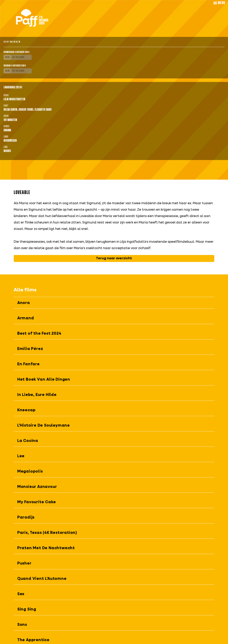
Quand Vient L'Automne (42, 579)
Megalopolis (30, 472)
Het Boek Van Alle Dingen (44, 380)
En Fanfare (28, 364)
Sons (22, 625)
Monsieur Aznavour (37, 487)
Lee (21, 456)
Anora (24, 303)
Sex (21, 594)
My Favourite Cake (37, 502)
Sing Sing (27, 609)
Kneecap (26, 410)
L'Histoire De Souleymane (44, 426)
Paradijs (26, 517)
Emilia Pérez (30, 349)
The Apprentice (33, 640)
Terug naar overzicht (114, 258)
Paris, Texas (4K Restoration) (47, 533)
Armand (26, 318)
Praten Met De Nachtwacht (46, 548)
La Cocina (28, 441)
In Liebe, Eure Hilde (37, 395)
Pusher (24, 563)
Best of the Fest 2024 (39, 334)
